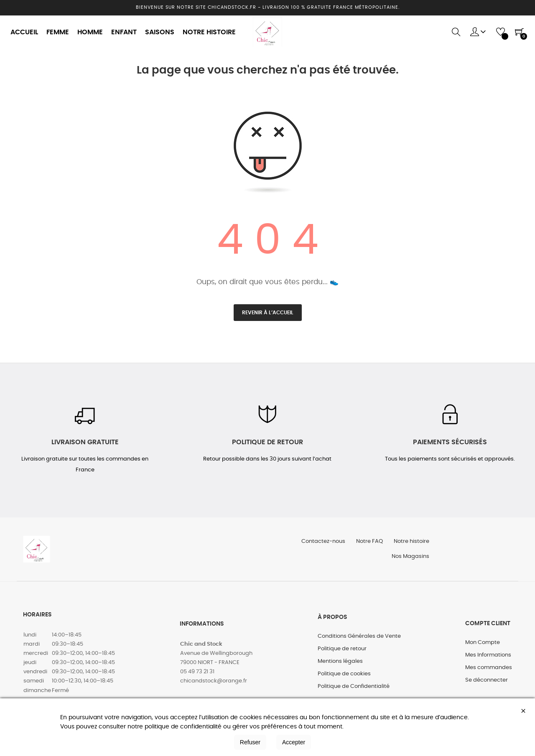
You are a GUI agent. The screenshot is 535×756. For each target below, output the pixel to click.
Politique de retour (342, 653)
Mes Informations (488, 660)
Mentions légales (340, 666)
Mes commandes (489, 672)
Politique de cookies (344, 678)
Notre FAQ (367, 543)
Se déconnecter (487, 685)
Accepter (294, 742)
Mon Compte (483, 647)
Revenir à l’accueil (268, 313)
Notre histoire (411, 543)
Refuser (250, 742)
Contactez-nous (319, 543)
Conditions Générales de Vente (359, 641)
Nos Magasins (410, 560)
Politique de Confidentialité (354, 691)
